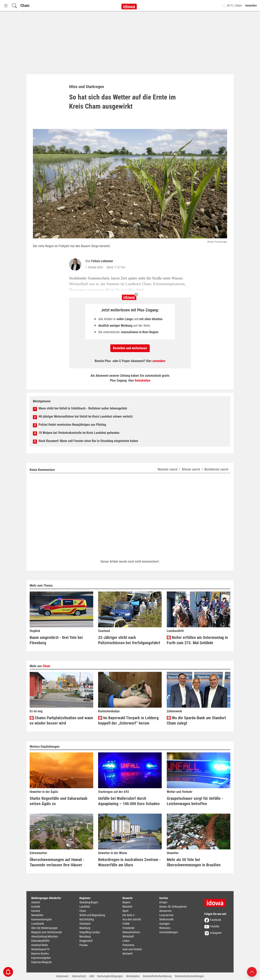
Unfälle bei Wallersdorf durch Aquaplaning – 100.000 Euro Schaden (129, 801)
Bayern (126, 902)
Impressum (62, 976)
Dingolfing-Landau (90, 932)
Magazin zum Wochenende (47, 932)
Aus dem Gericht (132, 919)
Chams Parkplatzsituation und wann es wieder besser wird (61, 720)
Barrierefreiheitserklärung (157, 976)
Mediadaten (133, 976)
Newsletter (37, 915)
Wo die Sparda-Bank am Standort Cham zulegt (196, 721)
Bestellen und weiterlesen (130, 348)
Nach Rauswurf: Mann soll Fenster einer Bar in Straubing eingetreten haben (88, 441)
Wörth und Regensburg (92, 915)
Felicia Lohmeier (102, 261)
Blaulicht (127, 907)
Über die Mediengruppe (44, 928)
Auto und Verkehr (132, 949)
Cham (25, 5)
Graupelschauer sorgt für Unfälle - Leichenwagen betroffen (195, 801)
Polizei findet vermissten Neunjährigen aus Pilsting (72, 425)
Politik (126, 924)
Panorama (128, 945)
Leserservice (166, 915)
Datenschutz (79, 976)
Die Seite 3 (128, 915)
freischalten (142, 380)
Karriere (36, 911)
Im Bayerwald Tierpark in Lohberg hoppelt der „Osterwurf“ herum (128, 720)
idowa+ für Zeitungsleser (173, 907)
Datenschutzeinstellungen (190, 976)
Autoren (36, 902)
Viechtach (85, 924)
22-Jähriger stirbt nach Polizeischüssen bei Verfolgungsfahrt (129, 640)
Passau (84, 945)
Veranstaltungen (169, 932)
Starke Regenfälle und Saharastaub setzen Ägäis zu (58, 801)
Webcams (165, 928)
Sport (125, 911)
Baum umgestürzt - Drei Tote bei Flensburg (56, 640)
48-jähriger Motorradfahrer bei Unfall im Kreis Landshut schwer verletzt (86, 416)
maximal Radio (40, 945)
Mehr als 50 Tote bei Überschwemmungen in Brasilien (194, 862)
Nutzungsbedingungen (110, 976)
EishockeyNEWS (40, 941)
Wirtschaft (128, 936)
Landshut (85, 907)
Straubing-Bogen (89, 902)
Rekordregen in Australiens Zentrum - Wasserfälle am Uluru (129, 862)
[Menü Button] (6, 6)
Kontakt (36, 907)
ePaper (163, 902)
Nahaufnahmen (131, 932)
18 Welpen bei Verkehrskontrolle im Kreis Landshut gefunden (79, 433)
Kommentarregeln (42, 919)
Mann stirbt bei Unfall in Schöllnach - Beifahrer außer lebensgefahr (83, 408)
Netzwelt (127, 954)
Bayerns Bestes (40, 954)
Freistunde (128, 928)
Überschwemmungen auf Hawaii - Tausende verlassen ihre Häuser (57, 862)
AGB (92, 976)
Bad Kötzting (87, 919)
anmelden (159, 361)
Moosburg (85, 936)
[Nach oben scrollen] (252, 972)
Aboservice (165, 911)
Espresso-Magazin (42, 962)
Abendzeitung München (45, 936)
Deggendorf (86, 941)
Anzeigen (165, 924)
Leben (126, 941)
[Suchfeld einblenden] (14, 6)
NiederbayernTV (40, 949)
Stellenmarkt (166, 919)
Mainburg (85, 928)
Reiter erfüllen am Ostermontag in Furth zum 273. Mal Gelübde (197, 640)
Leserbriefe (38, 924)
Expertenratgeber (41, 958)
